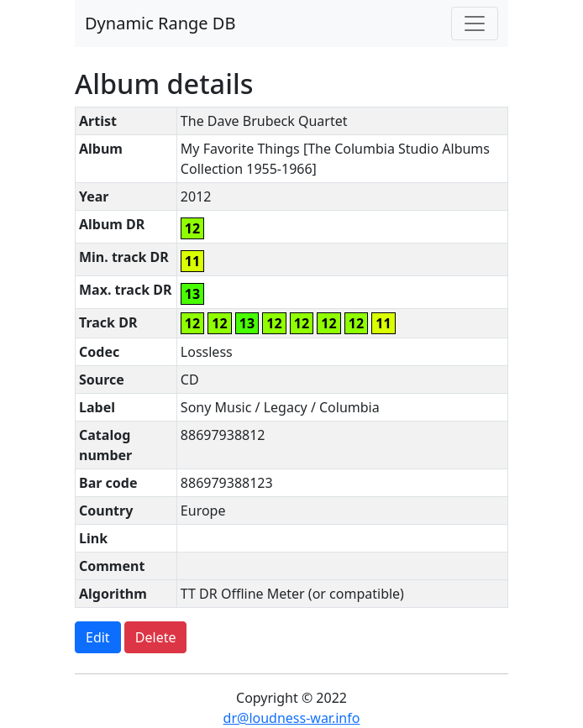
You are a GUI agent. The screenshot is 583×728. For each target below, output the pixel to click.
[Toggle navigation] (475, 24)
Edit (98, 637)
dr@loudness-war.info (292, 718)
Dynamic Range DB (160, 23)
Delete (156, 637)
